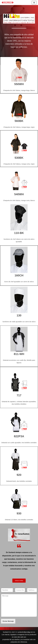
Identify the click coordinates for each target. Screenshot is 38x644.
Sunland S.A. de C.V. (10, 632)
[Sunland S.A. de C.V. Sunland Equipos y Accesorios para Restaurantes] (8, 3)
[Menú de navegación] (34, 3)
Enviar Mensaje (8, 621)
